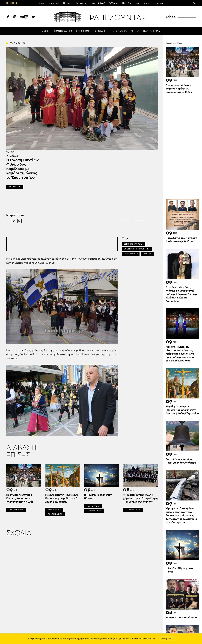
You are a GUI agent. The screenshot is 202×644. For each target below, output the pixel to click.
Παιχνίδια (127, 3)
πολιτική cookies (147, 639)
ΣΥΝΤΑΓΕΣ (101, 31)
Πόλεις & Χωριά (98, 3)
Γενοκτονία (159, 3)
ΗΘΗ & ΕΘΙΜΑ (54, 510)
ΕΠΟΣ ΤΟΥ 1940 (131, 254)
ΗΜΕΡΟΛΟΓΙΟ (119, 31)
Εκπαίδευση (82, 3)
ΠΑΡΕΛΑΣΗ (148, 254)
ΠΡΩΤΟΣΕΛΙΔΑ (152, 31)
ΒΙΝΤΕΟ (135, 31)
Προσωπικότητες (142, 3)
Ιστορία (42, 3)
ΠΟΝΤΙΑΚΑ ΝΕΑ (63, 31)
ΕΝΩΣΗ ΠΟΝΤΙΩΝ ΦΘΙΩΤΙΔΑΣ (137, 249)
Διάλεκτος (114, 3)
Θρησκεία (68, 3)
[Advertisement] (65, 244)
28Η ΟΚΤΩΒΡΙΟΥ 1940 (134, 244)
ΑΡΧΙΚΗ (46, 31)
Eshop (171, 17)
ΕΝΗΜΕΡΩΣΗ (84, 31)
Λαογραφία (54, 3)
